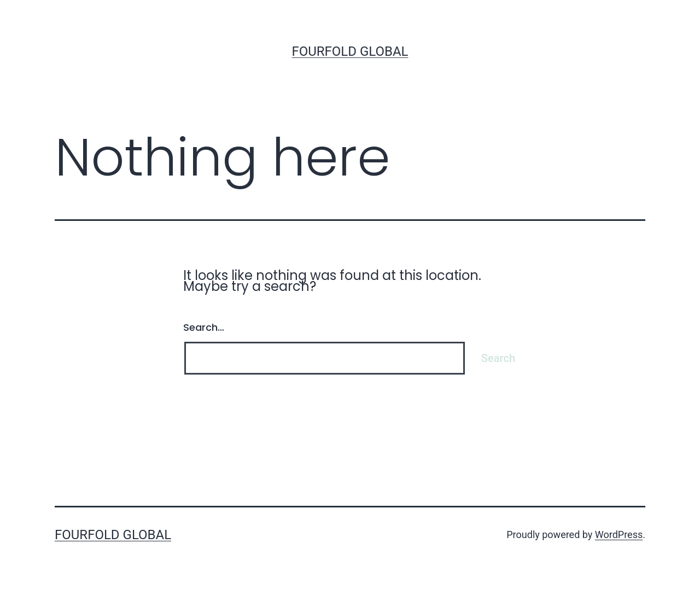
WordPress (619, 534)
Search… (204, 327)
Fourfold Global (350, 51)
